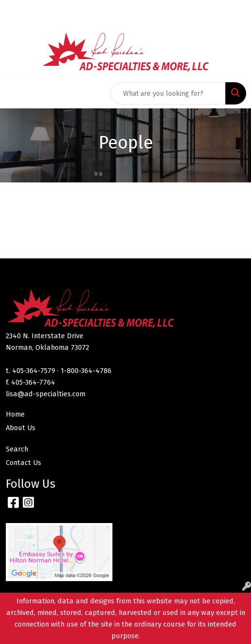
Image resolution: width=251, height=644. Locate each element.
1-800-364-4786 (86, 371)
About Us (21, 428)
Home (15, 414)
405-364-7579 (34, 371)
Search (17, 449)
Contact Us (24, 463)
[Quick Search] (168, 93)
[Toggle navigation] (15, 93)
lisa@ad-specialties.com (46, 394)
